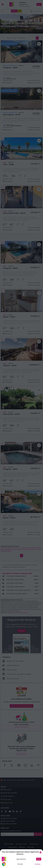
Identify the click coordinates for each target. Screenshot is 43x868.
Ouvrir (39, 859)
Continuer (38, 864)
